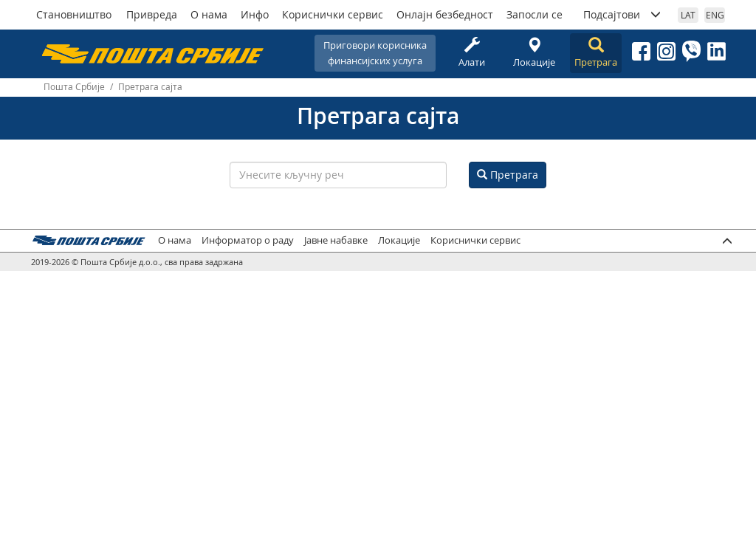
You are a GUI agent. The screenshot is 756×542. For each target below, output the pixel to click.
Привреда (152, 14)
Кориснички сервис (333, 14)
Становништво (74, 14)
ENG (715, 15)
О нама (209, 14)
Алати (472, 53)
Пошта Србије (74, 87)
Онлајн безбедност (445, 14)
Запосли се (535, 14)
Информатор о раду (248, 240)
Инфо (255, 14)
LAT (688, 15)
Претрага (596, 53)
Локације (534, 53)
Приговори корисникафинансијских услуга (375, 53)
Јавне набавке (336, 240)
